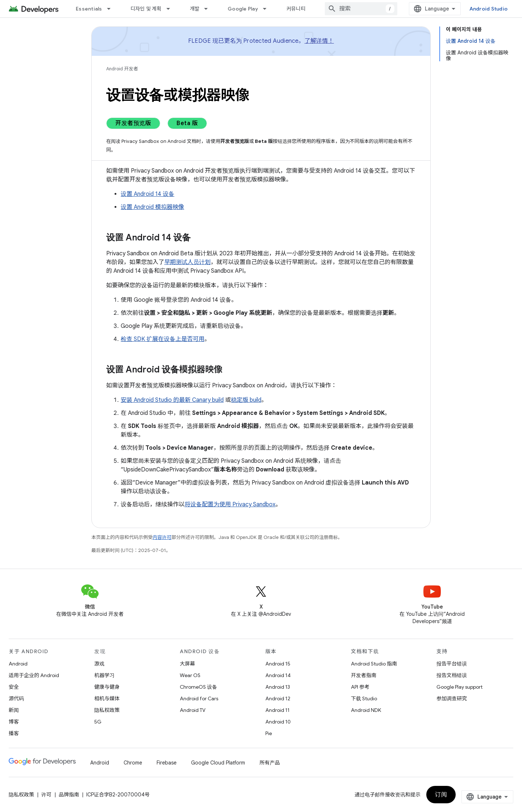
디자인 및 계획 (146, 9)
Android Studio (489, 9)
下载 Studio (364, 698)
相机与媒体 (107, 698)
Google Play (243, 9)
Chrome (133, 763)
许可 (46, 795)
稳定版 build (246, 400)
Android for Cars (199, 698)
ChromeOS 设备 (198, 687)
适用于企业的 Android (34, 675)
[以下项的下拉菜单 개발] (209, 9)
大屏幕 (187, 664)
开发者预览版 (133, 123)
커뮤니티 (296, 9)
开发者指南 (364, 675)
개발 (195, 9)
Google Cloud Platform (218, 763)
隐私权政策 (107, 710)
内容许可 (162, 537)
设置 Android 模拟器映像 (152, 207)
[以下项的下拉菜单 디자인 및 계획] (171, 9)
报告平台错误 (452, 664)
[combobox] (361, 9)
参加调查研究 (452, 698)
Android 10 (278, 722)
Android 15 (278, 664)
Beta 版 (187, 123)
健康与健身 (107, 687)
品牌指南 (69, 795)
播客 (14, 733)
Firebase (167, 763)
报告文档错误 (452, 675)
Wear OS (190, 675)
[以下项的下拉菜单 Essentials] (112, 9)
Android (18, 664)
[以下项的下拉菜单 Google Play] (268, 9)
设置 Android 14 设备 (148, 194)
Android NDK (366, 710)
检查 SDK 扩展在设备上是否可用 (163, 339)
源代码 (16, 698)
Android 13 (278, 687)
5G (98, 722)
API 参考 (360, 687)
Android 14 (278, 675)
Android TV (193, 710)
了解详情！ (319, 41)
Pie (269, 733)
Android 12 (278, 698)
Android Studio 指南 (374, 664)
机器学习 (104, 675)
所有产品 (270, 763)
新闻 (14, 710)
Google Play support (459, 687)
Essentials (89, 9)
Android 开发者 (122, 69)
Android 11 (277, 710)
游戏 (99, 664)
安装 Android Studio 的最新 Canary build (172, 400)
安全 (14, 687)
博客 (14, 722)
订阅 (441, 795)
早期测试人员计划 (187, 262)
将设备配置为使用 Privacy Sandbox (230, 504)
